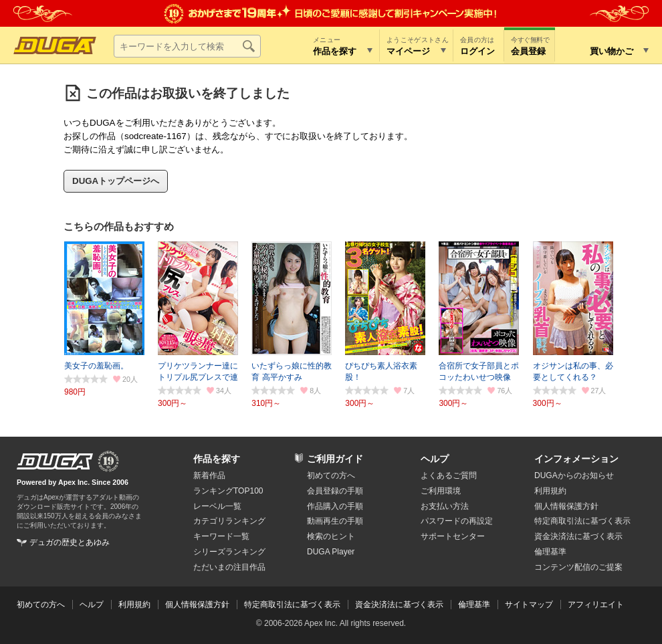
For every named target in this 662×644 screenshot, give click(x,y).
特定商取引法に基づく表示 (292, 605)
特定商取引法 (582, 521)
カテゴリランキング (229, 521)
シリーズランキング (229, 552)
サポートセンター (453, 536)
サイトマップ (529, 605)
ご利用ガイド (335, 459)
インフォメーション (576, 459)
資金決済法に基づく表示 (399, 605)
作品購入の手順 (335, 506)
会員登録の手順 (335, 491)
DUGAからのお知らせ (574, 475)
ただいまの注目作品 (229, 567)
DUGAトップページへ (116, 181)
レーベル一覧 (217, 506)
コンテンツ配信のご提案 (578, 567)
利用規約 (550, 491)
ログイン (477, 51)
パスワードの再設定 (457, 521)
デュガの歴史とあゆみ (70, 542)
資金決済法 (578, 536)
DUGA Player (331, 552)
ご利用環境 (441, 491)
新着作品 (209, 475)
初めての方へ (331, 475)
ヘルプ (435, 459)
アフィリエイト (596, 605)
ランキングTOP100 (228, 491)
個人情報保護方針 (566, 506)
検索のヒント (331, 536)
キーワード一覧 (221, 536)
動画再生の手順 (335, 521)
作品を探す (217, 459)
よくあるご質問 (449, 475)
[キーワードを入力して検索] (187, 46)
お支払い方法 (445, 506)
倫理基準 (550, 552)
